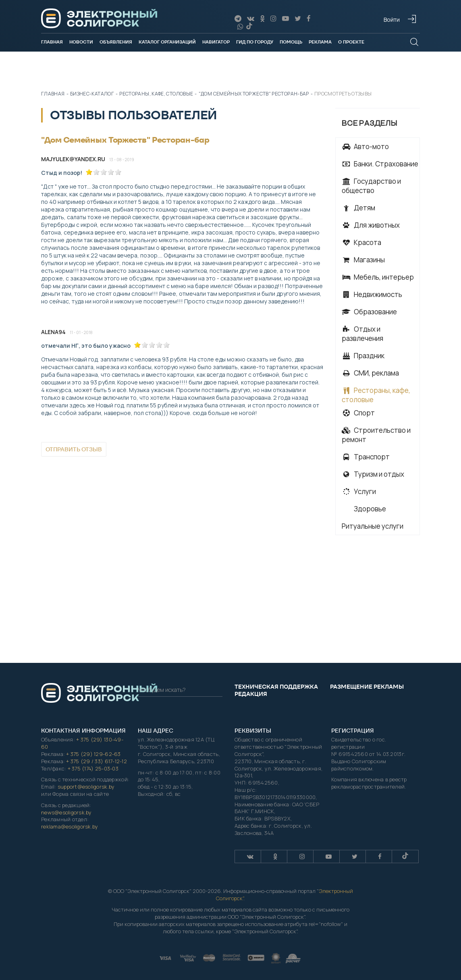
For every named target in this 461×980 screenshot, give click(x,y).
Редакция (251, 694)
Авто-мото (365, 146)
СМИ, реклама (370, 373)
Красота (361, 242)
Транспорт (366, 457)
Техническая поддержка (276, 687)
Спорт (358, 413)
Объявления (116, 42)
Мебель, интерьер (378, 277)
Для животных (371, 225)
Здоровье (369, 509)
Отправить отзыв (74, 449)
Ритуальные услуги (373, 526)
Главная (52, 42)
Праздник (363, 356)
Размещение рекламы (367, 687)
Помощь (291, 42)
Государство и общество (371, 186)
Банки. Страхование (380, 164)
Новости (81, 42)
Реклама (320, 42)
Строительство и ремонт (376, 435)
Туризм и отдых (373, 474)
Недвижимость (372, 294)
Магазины (363, 260)
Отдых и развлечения (362, 334)
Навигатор (216, 42)
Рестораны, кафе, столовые (376, 395)
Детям (358, 208)
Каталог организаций (167, 42)
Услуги (359, 491)
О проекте (351, 42)
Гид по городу (255, 42)
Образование (369, 312)
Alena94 (53, 332)
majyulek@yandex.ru (73, 159)
